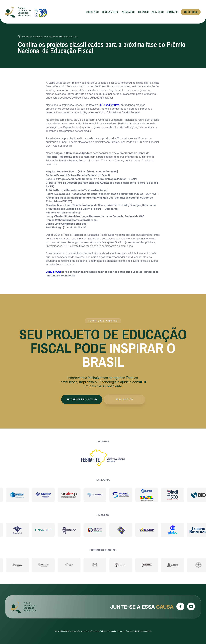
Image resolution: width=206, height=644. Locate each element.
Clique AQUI (53, 272)
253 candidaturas (109, 105)
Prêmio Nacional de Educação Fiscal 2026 (27, 12)
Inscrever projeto (82, 399)
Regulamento (124, 399)
